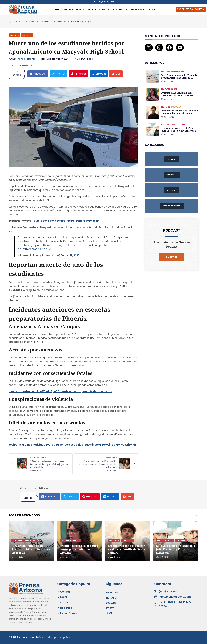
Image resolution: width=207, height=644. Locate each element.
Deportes (104, 9)
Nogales (91, 9)
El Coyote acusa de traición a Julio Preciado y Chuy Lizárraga (178, 127)
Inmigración (178, 69)
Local (174, 86)
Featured (30, 22)
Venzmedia (46, 637)
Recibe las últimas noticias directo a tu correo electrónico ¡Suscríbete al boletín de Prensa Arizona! (72, 445)
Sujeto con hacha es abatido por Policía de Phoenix (67, 221)
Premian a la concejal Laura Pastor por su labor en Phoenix (178, 91)
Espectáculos (119, 9)
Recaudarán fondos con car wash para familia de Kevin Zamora (179, 109)
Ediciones (152, 9)
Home (17, 22)
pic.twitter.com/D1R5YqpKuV (34, 249)
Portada (54, 9)
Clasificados (137, 9)
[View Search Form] (164, 9)
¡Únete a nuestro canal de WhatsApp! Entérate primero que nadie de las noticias (60, 391)
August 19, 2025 (70, 255)
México (80, 9)
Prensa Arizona (26, 59)
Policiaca (27, 35)
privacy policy (62, 637)
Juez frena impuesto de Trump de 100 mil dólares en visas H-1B (180, 74)
